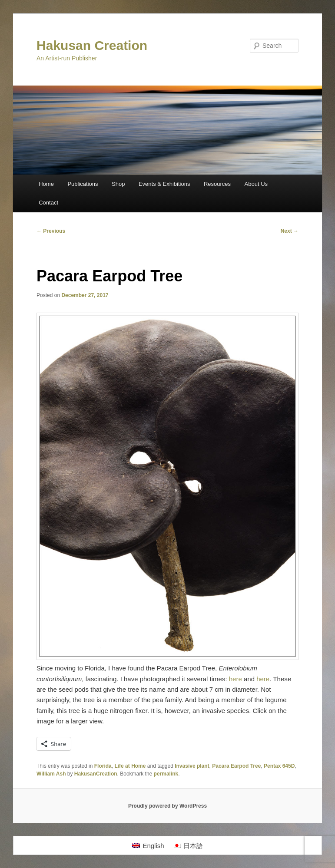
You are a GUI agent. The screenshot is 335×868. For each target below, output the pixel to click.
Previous (51, 231)
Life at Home (130, 766)
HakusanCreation (96, 774)
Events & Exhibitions (164, 184)
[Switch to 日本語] (188, 845)
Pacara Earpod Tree (236, 766)
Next (290, 231)
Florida (103, 766)
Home (46, 184)
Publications (83, 184)
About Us (256, 184)
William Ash (51, 774)
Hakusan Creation (92, 45)
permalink (166, 774)
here (235, 679)
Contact (48, 203)
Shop (118, 184)
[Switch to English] (148, 845)
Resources (217, 184)
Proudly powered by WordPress (167, 806)
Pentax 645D (279, 766)
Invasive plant (192, 766)
